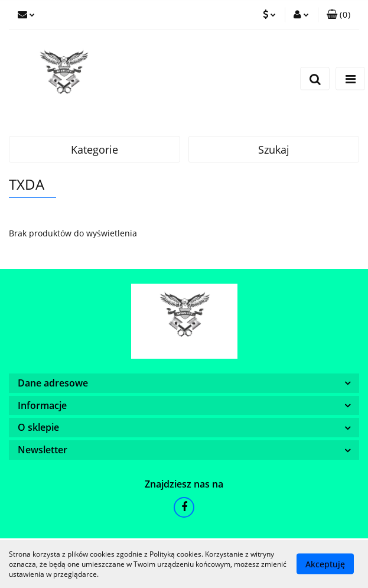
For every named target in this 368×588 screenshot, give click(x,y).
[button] (338, 15)
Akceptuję (325, 564)
